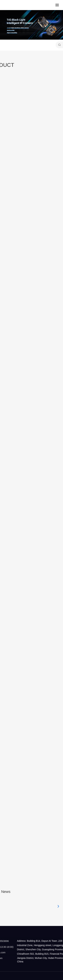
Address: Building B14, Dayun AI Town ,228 (39, 941)
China (20, 962)
